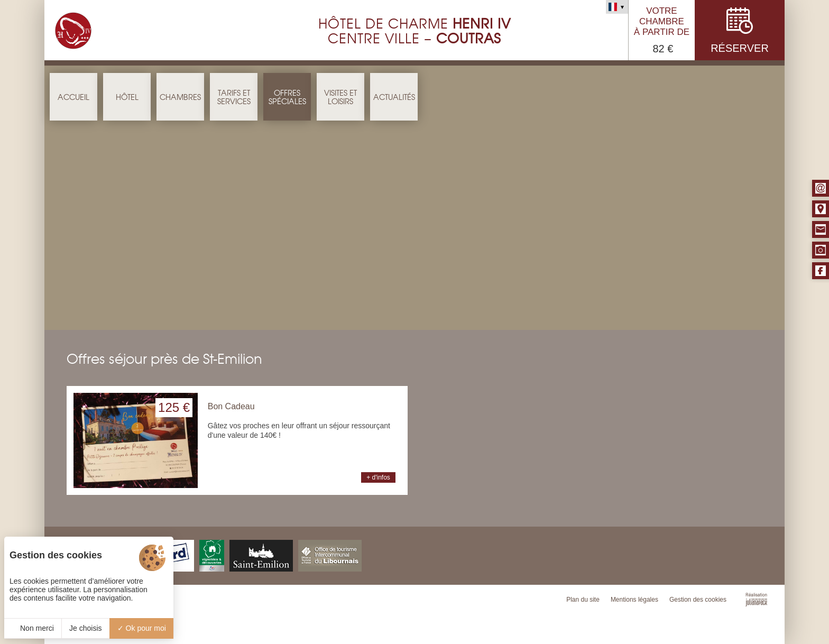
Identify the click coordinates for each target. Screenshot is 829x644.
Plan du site (583, 600)
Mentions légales (634, 600)
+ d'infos (378, 477)
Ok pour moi (142, 628)
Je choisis (85, 628)
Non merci (33, 628)
